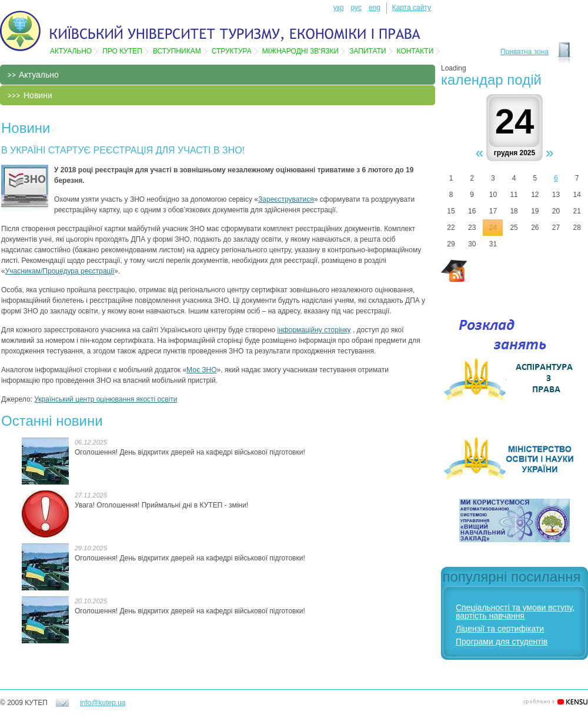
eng (375, 8)
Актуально (71, 51)
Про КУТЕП (122, 51)
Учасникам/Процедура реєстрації (60, 271)
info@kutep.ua (103, 703)
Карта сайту (412, 8)
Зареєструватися (286, 199)
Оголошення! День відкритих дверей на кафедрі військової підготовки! (190, 452)
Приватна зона (524, 52)
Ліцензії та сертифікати (500, 629)
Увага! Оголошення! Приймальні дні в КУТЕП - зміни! (161, 505)
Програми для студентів (502, 642)
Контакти (415, 51)
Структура (232, 51)
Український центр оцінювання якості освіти (106, 399)
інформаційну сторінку (314, 330)
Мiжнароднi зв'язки (300, 51)
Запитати (367, 51)
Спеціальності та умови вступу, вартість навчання (515, 612)
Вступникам (177, 51)
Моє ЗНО (202, 370)
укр (339, 8)
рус (356, 8)
